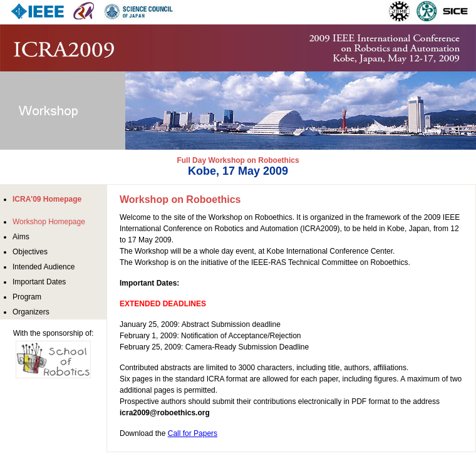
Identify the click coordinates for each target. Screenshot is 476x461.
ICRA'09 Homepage (47, 199)
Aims (21, 237)
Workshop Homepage (49, 222)
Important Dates (39, 282)
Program (27, 297)
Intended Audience (44, 267)
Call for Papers (193, 433)
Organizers (31, 312)
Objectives (30, 252)
